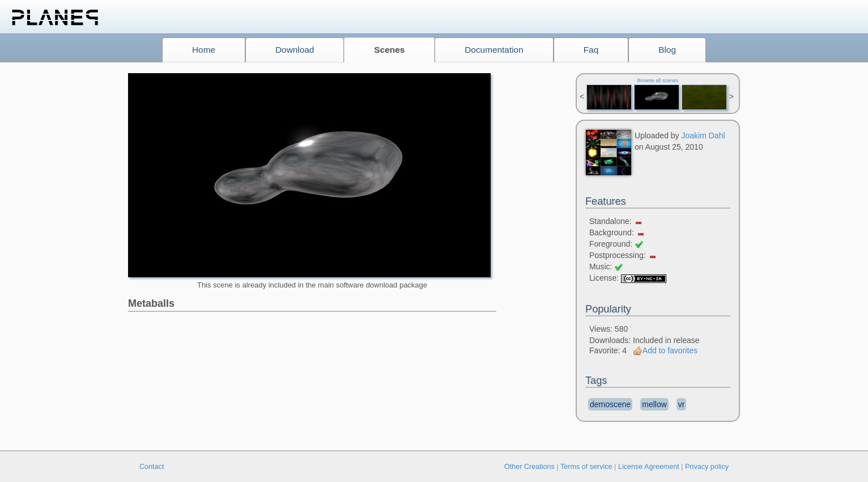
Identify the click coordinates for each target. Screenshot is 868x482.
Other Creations (529, 467)
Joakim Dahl (703, 136)
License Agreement (649, 467)
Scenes (389, 50)
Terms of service (586, 467)
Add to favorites (665, 350)
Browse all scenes (658, 81)
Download (295, 50)
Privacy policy (707, 467)
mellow (654, 404)
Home (204, 50)
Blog (667, 50)
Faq (591, 50)
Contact (152, 467)
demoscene (610, 404)
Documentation (494, 50)
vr (682, 404)
